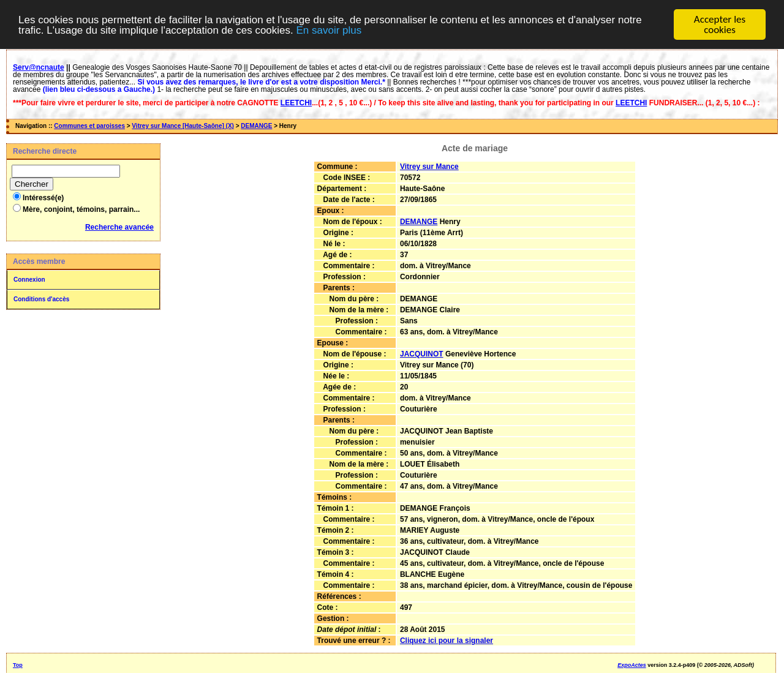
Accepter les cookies (720, 24)
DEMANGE (256, 126)
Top (18, 665)
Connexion (29, 280)
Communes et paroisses (89, 126)
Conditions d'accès (41, 299)
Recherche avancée (119, 227)
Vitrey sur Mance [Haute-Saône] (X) (183, 126)
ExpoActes (632, 665)
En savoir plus (329, 30)
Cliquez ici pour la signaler (447, 641)
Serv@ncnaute (39, 67)
